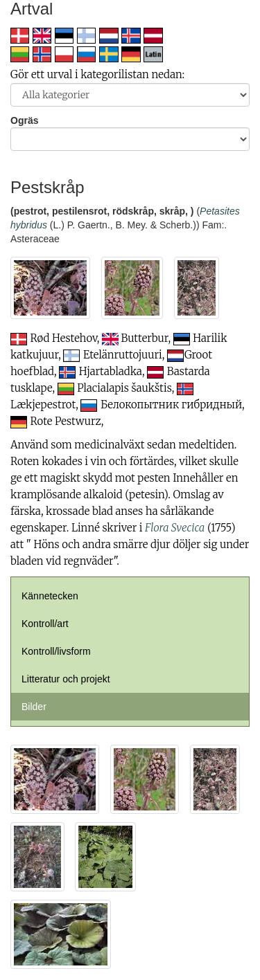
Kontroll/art (45, 624)
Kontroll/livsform (56, 651)
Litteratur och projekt (66, 679)
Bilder (34, 707)
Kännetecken (50, 596)
